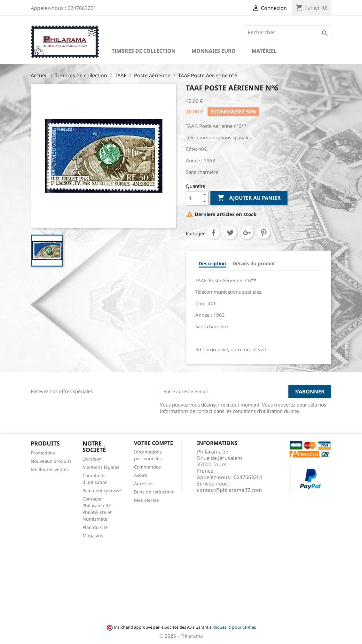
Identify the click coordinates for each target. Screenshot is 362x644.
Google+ (247, 233)
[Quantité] (193, 198)
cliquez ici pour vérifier (234, 627)
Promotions (43, 453)
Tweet (230, 233)
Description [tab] (212, 263)
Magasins (93, 535)
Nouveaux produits (51, 461)
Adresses (144, 483)
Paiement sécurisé (102, 490)
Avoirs (141, 475)
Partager (214, 233)
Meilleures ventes (50, 469)
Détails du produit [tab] (254, 263)
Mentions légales (101, 467)
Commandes (147, 467)
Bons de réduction (154, 492)
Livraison (92, 459)
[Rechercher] (288, 32)
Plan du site (95, 527)
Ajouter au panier (249, 198)
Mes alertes (146, 500)
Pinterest (264, 233)
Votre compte (153, 443)
